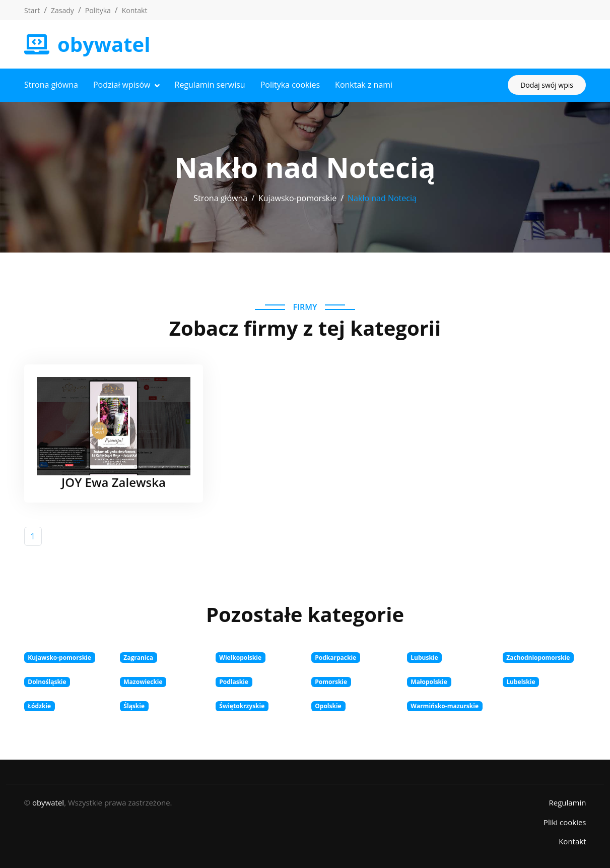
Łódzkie (39, 706)
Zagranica (138, 658)
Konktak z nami (364, 85)
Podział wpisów (122, 85)
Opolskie (328, 706)
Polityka (98, 10)
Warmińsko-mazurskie (445, 706)
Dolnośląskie (47, 682)
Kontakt (135, 10)
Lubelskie (521, 682)
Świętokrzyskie (242, 706)
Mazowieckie (143, 682)
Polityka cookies (290, 85)
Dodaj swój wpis (547, 85)
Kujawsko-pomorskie (297, 198)
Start (32, 10)
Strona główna (51, 85)
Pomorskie (331, 682)
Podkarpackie (335, 658)
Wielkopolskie (240, 658)
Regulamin (567, 802)
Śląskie (134, 706)
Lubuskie (424, 658)
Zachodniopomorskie (538, 658)
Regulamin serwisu (210, 85)
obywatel (48, 802)
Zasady (62, 10)
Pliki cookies (565, 822)
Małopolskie (429, 682)
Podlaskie (234, 682)
